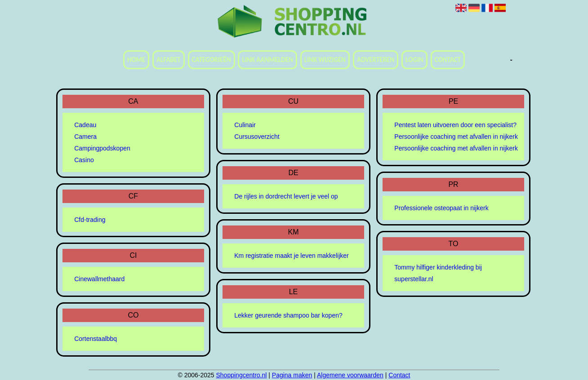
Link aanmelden (267, 60)
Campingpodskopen (102, 148)
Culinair (245, 125)
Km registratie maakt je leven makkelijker (291, 256)
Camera (85, 137)
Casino (84, 160)
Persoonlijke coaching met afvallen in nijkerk (456, 137)
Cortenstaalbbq (96, 339)
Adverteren (376, 60)
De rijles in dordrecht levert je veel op (286, 196)
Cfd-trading (90, 220)
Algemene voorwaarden (350, 375)
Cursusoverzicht (257, 137)
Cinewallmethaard (99, 279)
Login (414, 60)
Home (136, 60)
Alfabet (169, 60)
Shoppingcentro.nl (242, 375)
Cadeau (85, 125)
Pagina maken (292, 375)
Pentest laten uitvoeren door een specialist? (455, 125)
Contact (448, 60)
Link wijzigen (325, 60)
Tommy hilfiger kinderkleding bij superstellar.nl (438, 273)
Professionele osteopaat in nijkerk (441, 208)
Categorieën (212, 60)
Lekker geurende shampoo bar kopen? (288, 315)
